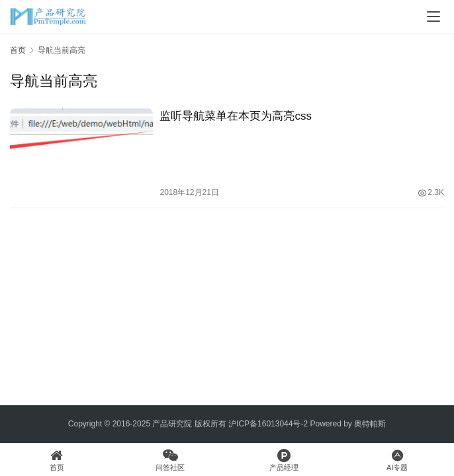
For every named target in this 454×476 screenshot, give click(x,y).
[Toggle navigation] (433, 17)
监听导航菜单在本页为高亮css (236, 116)
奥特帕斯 (370, 424)
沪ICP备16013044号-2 (268, 424)
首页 (18, 50)
